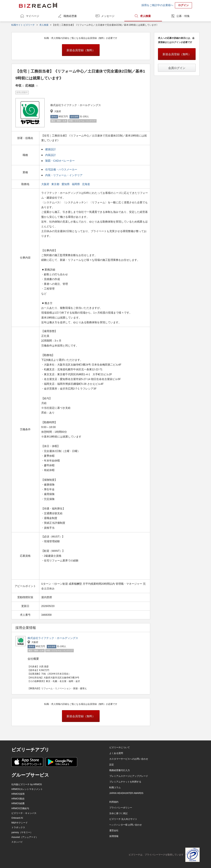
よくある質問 (116, 753)
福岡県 (76, 184)
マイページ (33, 16)
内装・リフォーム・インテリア (64, 175)
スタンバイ (17, 842)
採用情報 (114, 836)
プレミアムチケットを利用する (125, 782)
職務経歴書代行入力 (120, 770)
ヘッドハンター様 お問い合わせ (126, 825)
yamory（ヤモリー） (22, 832)
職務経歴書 (70, 16)
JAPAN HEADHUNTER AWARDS (126, 793)
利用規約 (114, 802)
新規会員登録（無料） (81, 50)
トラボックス (18, 827)
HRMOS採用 (18, 794)
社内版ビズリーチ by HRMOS (27, 784)
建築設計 (51, 149)
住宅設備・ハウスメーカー (61, 169)
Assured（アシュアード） (25, 837)
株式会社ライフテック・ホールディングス (53, 638)
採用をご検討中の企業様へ (157, 5)
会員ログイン (177, 68)
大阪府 (46, 184)
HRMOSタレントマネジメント (27, 789)
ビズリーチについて (120, 747)
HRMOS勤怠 (18, 799)
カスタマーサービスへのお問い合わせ (129, 759)
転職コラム (115, 787)
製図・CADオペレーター (60, 161)
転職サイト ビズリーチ (23, 25)
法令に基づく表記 (118, 813)
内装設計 (51, 155)
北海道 (86, 184)
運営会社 (114, 830)
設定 (112, 765)
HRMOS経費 (18, 803)
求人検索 (145, 16)
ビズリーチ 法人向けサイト (123, 819)
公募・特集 (183, 16)
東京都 (56, 184)
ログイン (183, 5)
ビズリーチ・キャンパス (24, 813)
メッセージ (108, 16)
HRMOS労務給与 (20, 808)
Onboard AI (17, 818)
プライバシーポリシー (121, 808)
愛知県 (66, 184)
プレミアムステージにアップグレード (129, 776)
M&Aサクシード (20, 823)
